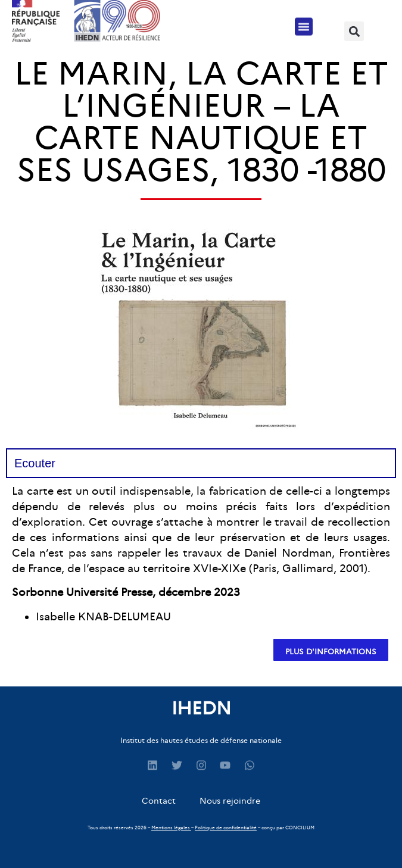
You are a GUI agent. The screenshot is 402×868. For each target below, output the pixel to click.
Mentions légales (171, 828)
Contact (159, 801)
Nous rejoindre (230, 801)
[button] (304, 24)
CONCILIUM (300, 828)
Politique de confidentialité (226, 828)
